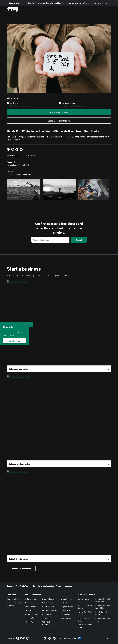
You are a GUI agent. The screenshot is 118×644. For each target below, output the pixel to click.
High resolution (17, 103)
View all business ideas (21, 568)
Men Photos (47, 614)
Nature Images (48, 603)
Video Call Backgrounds (47, 623)
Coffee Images (30, 603)
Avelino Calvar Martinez (25, 155)
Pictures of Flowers (32, 618)
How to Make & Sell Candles (103, 619)
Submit (79, 240)
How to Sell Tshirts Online (85, 626)
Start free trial (14, 341)
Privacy (59, 586)
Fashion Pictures (48, 599)
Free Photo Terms (23, 586)
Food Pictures (65, 603)
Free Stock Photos (14, 599)
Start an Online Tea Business (85, 607)
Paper (16, 165)
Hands (10, 165)
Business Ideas (83, 599)
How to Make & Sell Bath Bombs (103, 600)
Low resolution (69, 103)
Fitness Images (66, 618)
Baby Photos (29, 622)
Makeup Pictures (66, 599)
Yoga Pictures (47, 618)
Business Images (31, 599)
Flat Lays (28, 610)
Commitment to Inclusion (43, 586)
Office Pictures (30, 606)
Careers (10, 586)
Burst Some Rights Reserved (19, 174)
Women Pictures (31, 614)
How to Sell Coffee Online (102, 613)
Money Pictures (48, 606)
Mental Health (25, 165)
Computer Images (67, 606)
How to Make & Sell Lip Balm (85, 613)
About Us (68, 586)
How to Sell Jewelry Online (85, 619)
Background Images (49, 610)
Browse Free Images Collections (14, 604)
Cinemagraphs (65, 610)
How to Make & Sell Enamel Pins (103, 607)
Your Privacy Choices (71, 638)
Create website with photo (59, 120)
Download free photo (59, 112)
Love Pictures (65, 614)
